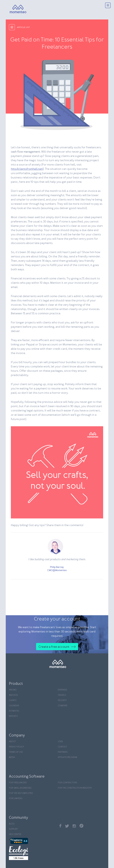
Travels (62, 695)
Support (13, 829)
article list (23, 27)
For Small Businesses (20, 788)
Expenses (62, 690)
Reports (13, 716)
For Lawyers (16, 799)
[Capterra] (33, 841)
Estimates (14, 711)
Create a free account (54, 647)
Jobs (60, 742)
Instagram (74, 826)
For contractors (67, 783)
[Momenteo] (13, 9)
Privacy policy (16, 747)
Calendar (14, 706)
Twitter (67, 826)
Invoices (13, 695)
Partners (63, 752)
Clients (13, 700)
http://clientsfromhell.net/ (27, 169)
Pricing (13, 690)
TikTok (81, 826)
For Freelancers (18, 783)
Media (12, 757)
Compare (63, 706)
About (12, 742)
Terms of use (16, 752)
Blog (12, 824)
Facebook (60, 826)
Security (62, 700)
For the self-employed (21, 793)
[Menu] (108, 6)
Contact (62, 747)
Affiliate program (67, 757)
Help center (15, 834)
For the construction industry (75, 788)
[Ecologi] (33, 853)
